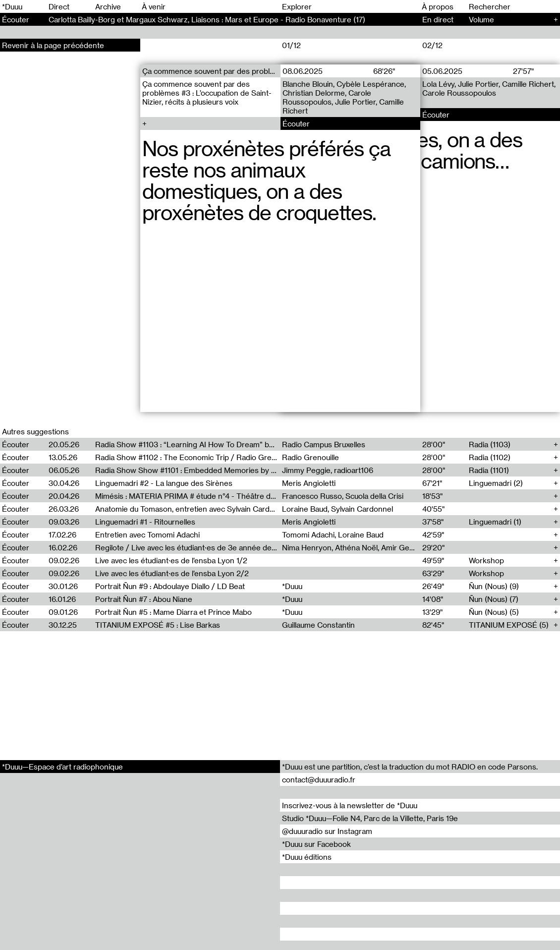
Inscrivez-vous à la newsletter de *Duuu (350, 805)
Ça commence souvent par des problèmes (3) (211, 71)
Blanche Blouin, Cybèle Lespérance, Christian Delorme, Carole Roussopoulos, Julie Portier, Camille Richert (344, 97)
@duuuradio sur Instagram (327, 831)
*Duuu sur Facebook (316, 844)
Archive (108, 6)
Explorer (297, 6)
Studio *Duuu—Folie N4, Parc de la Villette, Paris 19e (370, 818)
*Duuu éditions (307, 857)
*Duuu (12, 6)
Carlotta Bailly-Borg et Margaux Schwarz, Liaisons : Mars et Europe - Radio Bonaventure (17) (207, 19)
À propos (438, 6)
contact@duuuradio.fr (319, 779)
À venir (154, 6)
